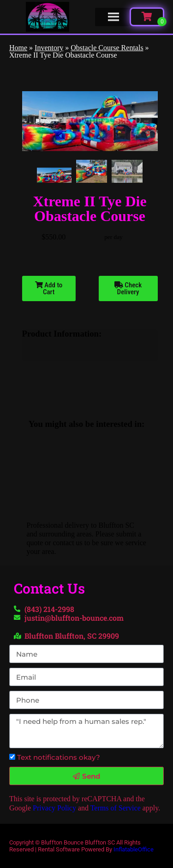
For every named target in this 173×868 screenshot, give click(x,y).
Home (18, 48)
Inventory (49, 48)
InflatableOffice (134, 849)
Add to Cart (49, 288)
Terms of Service (116, 808)
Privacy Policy (54, 808)
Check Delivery (128, 288)
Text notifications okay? (59, 757)
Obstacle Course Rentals (107, 48)
